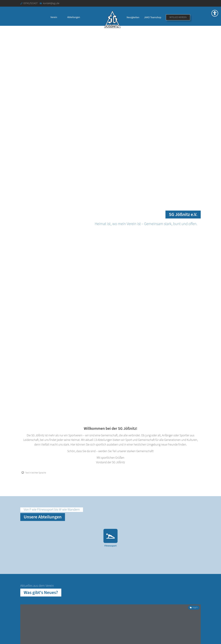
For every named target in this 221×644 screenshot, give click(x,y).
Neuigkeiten (133, 17)
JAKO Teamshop (153, 17)
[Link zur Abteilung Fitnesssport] (111, 540)
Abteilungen (74, 17)
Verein (54, 17)
